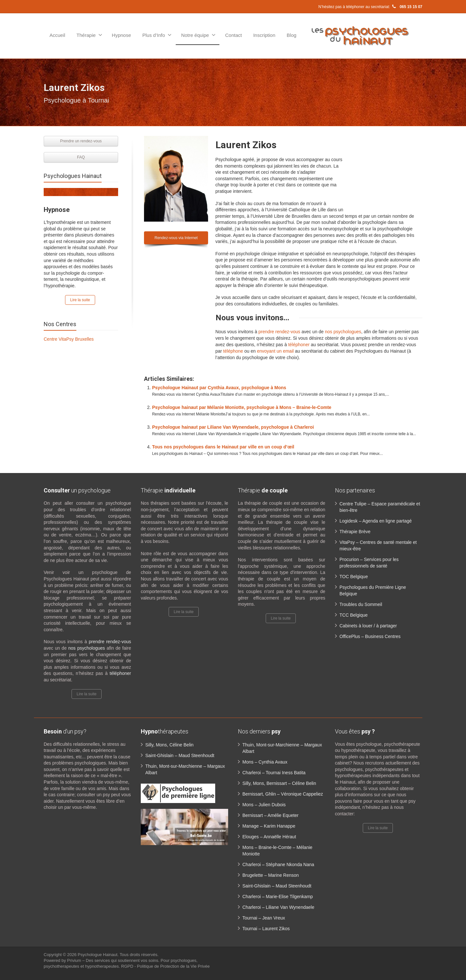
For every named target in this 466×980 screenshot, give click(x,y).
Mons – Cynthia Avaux (265, 762)
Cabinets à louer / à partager (368, 626)
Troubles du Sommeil (361, 604)
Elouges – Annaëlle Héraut (269, 837)
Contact (234, 35)
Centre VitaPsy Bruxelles (69, 339)
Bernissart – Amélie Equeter (271, 815)
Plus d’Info (157, 35)
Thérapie (89, 35)
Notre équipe (198, 35)
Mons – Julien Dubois (264, 805)
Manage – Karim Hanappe (269, 826)
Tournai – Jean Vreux (264, 918)
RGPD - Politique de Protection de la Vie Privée (165, 966)
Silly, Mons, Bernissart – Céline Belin (279, 783)
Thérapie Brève (355, 532)
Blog (292, 35)
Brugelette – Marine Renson (271, 875)
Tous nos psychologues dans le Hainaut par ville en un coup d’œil (223, 447)
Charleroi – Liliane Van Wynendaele (278, 907)
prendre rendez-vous (279, 332)
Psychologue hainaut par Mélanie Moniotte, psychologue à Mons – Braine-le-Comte (242, 407)
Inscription (264, 35)
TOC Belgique (354, 577)
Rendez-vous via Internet (176, 238)
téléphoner (299, 345)
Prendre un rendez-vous (81, 141)
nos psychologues (343, 332)
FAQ (81, 157)
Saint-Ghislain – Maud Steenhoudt (180, 755)
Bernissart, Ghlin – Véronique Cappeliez (283, 794)
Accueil (57, 35)
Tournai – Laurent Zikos (266, 929)
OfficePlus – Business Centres (370, 636)
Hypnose (122, 35)
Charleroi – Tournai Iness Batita (274, 773)
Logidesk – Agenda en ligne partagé (376, 521)
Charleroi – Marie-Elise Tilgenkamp (278, 897)
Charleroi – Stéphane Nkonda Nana (278, 864)
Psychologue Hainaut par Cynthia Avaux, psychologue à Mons (219, 388)
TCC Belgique (354, 615)
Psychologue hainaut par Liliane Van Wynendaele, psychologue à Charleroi (233, 427)
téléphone (233, 351)
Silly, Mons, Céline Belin (169, 745)
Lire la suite (80, 300)
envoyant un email (275, 351)
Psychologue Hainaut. (99, 955)
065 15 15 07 (407, 7)
